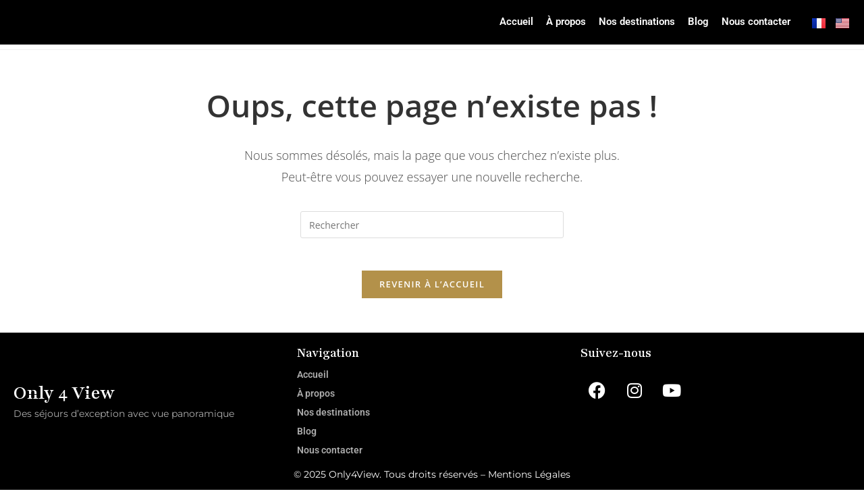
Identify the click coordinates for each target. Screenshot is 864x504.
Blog (677, 25)
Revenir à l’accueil (432, 298)
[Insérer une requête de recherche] (432, 230)
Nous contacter (747, 25)
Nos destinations (602, 25)
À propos (515, 25)
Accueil (454, 25)
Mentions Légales (529, 488)
